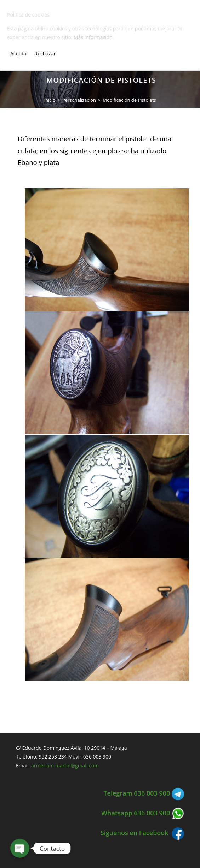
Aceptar (19, 53)
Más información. (94, 37)
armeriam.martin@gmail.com (65, 765)
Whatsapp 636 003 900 (143, 813)
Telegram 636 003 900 (144, 793)
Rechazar (45, 53)
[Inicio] (50, 100)
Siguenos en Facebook (142, 833)
